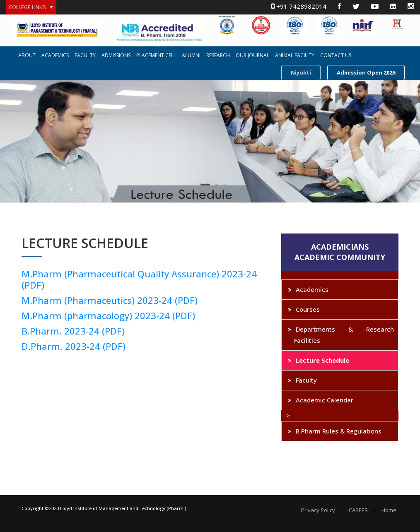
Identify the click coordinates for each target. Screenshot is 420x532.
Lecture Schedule (322, 360)
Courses (308, 309)
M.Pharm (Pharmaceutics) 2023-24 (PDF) (110, 300)
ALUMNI (191, 55)
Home (389, 510)
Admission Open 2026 (366, 72)
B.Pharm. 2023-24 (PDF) (73, 331)
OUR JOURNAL (252, 55)
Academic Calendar (325, 400)
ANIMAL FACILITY (295, 55)
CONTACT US (336, 55)
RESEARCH (218, 55)
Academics (312, 289)
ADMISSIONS (116, 55)
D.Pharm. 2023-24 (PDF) (74, 346)
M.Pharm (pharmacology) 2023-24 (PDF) (108, 315)
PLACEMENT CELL (156, 55)
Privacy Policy (318, 510)
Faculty (306, 380)
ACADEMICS (55, 55)
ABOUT (27, 55)
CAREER (358, 510)
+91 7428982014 (299, 6)
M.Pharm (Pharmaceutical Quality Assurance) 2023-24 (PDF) (139, 279)
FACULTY (85, 55)
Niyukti (301, 72)
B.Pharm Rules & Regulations (339, 431)
